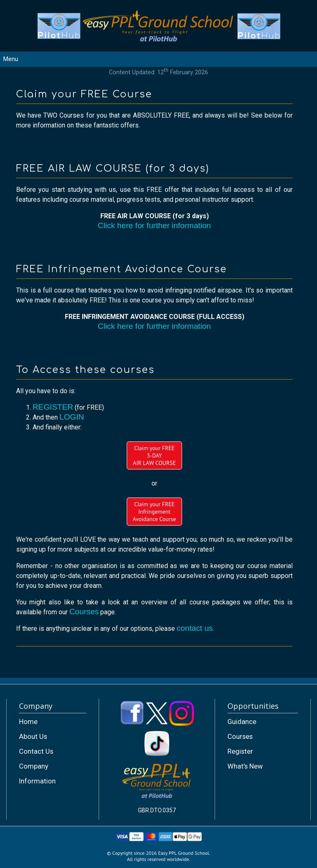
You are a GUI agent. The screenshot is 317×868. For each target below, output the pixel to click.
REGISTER (53, 407)
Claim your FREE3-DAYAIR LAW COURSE (154, 455)
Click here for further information (154, 225)
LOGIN (72, 417)
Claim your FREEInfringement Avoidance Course (155, 512)
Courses (84, 612)
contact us (195, 628)
